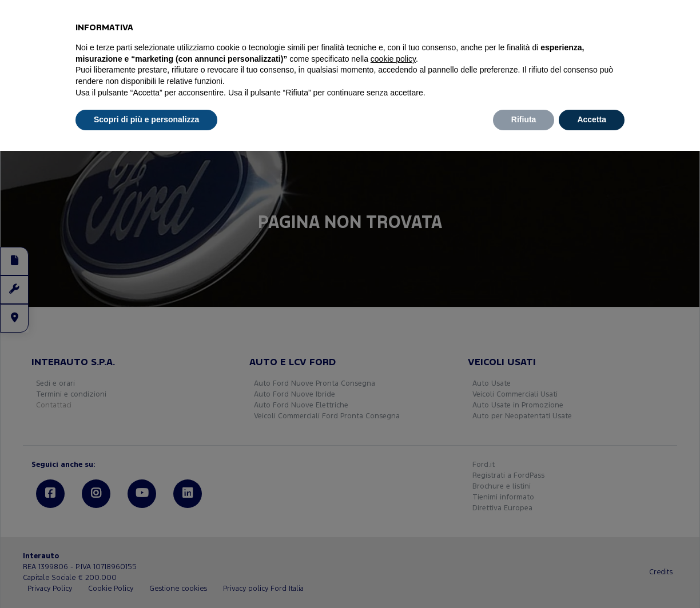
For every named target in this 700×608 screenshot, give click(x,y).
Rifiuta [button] (524, 119)
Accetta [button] (592, 119)
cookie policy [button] (393, 59)
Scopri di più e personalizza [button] (146, 119)
